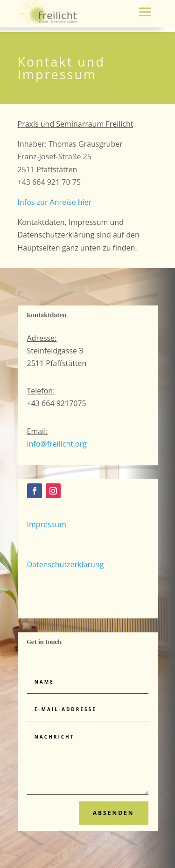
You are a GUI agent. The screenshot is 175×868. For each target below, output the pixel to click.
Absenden (114, 813)
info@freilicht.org (57, 444)
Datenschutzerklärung (66, 564)
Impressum (47, 524)
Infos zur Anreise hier (55, 202)
